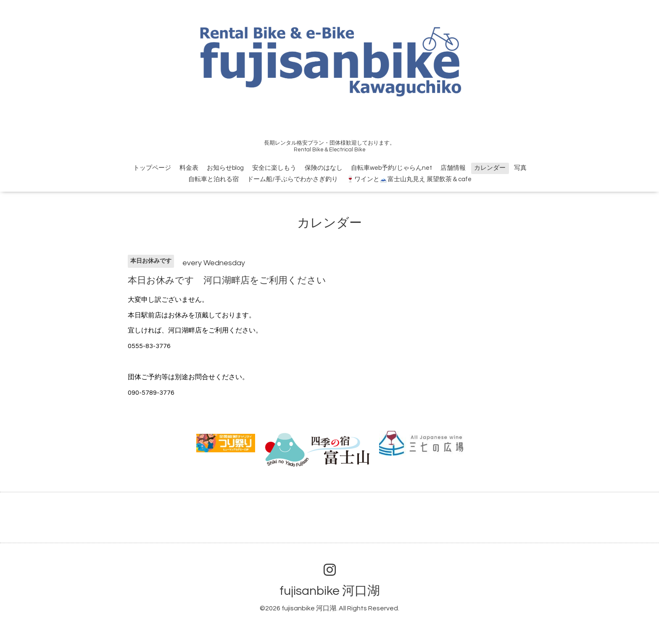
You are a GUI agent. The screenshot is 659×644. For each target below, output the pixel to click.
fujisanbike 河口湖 (330, 591)
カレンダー (490, 168)
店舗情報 (453, 168)
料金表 (189, 168)
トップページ (152, 168)
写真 (520, 168)
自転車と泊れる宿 (214, 179)
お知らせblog (225, 168)
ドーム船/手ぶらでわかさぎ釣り (293, 179)
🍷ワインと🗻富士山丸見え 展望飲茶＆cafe (409, 179)
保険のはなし (324, 168)
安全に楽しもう (274, 168)
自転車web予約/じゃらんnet (391, 168)
